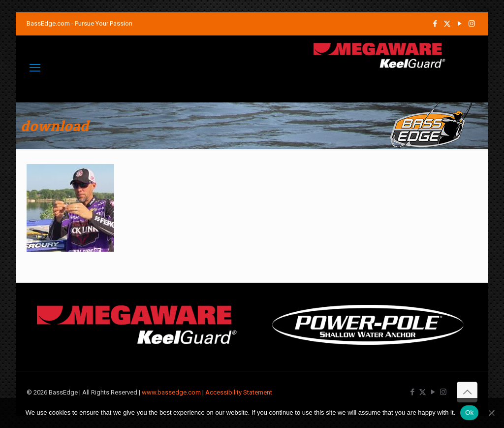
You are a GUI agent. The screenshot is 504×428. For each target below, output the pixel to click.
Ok (469, 412)
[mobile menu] (35, 68)
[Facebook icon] (435, 24)
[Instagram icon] (472, 24)
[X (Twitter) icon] (447, 24)
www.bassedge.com (171, 392)
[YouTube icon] (459, 24)
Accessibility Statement (239, 392)
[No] (492, 413)
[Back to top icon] (467, 392)
